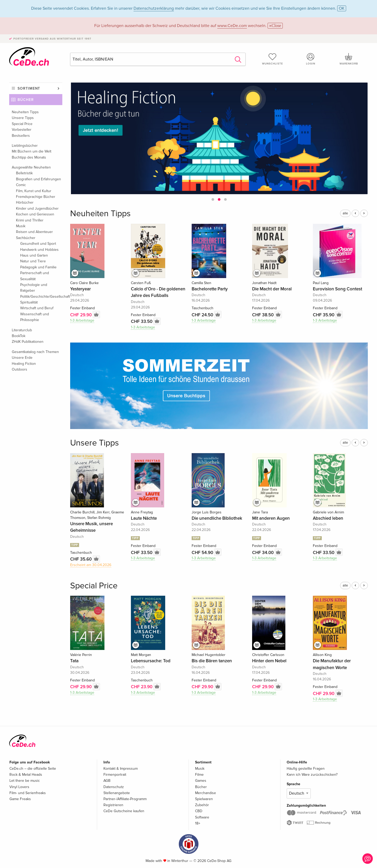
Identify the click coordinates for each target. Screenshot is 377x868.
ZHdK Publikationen (28, 342)
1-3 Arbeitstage (82, 320)
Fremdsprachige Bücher (36, 197)
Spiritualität (29, 302)
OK (342, 8)
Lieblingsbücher (25, 146)
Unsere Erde (22, 358)
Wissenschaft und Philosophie (35, 317)
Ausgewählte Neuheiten (31, 167)
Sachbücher (26, 238)
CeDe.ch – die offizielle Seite (33, 769)
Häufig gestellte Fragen (306, 769)
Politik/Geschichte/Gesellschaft (41, 297)
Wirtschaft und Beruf (37, 308)
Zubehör (202, 805)
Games (201, 781)
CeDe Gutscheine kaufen (124, 811)
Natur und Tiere (33, 261)
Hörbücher (25, 202)
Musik (21, 226)
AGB (107, 781)
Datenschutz (114, 787)
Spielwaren (204, 799)
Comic (21, 185)
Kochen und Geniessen (35, 214)
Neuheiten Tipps (25, 112)
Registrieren (113, 805)
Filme (199, 775)
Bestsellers (21, 136)
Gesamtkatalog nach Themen (35, 352)
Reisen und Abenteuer (34, 232)
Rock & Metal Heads (26, 775)
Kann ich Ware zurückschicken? (312, 775)
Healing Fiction (24, 364)
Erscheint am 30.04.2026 (91, 565)
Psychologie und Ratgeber (34, 288)
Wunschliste (273, 59)
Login (311, 59)
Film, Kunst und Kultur (34, 191)
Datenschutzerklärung (154, 8)
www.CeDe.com (232, 26)
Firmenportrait (115, 775)
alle (345, 213)
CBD (199, 811)
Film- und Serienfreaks (28, 793)
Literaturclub (22, 330)
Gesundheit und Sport (38, 244)
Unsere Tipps (23, 118)
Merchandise (206, 793)
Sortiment (29, 88)
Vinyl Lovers (19, 787)
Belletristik (24, 173)
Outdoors (20, 369)
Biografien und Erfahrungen (38, 179)
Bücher (26, 100)
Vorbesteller (22, 130)
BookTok (19, 336)
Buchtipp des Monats (29, 157)
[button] (213, 199)
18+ (198, 823)
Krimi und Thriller (30, 220)
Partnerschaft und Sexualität (35, 276)
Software (202, 817)
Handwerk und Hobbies (39, 250)
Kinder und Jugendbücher (37, 208)
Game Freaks (20, 799)
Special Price (22, 124)
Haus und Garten (34, 255)
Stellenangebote (117, 793)
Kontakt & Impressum (121, 769)
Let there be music (25, 781)
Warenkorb (349, 59)
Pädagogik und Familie (38, 267)
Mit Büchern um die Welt (32, 151)
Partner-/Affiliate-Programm (125, 799)
